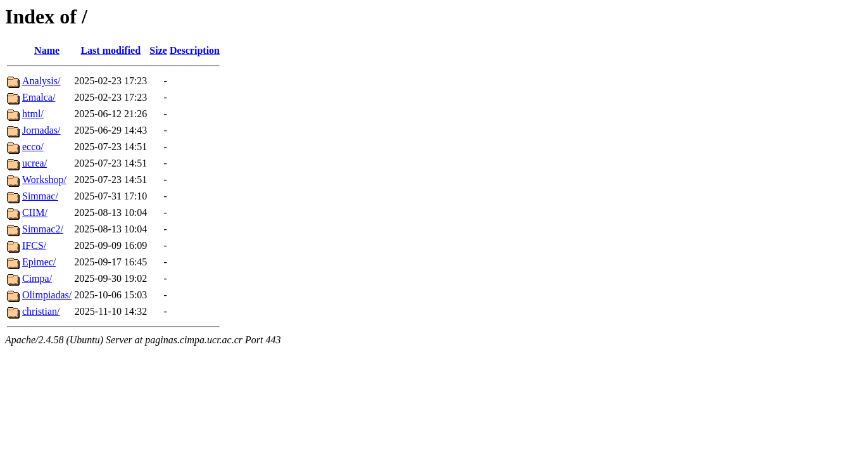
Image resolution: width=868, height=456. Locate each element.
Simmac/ (40, 196)
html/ (33, 114)
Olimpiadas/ (47, 295)
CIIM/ (35, 212)
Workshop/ (44, 180)
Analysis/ (41, 81)
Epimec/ (39, 262)
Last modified (110, 50)
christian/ (41, 311)
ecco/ (33, 147)
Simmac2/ (43, 229)
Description (195, 50)
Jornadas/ (41, 130)
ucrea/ (35, 163)
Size (158, 50)
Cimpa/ (37, 278)
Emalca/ (39, 97)
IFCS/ (34, 245)
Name (47, 50)
